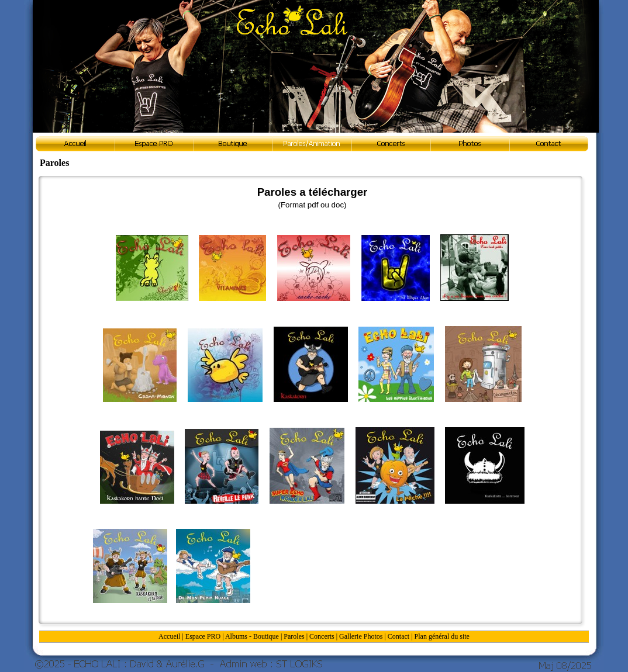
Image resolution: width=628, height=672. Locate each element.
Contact (398, 636)
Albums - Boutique (252, 636)
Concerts (322, 636)
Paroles (294, 636)
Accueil (169, 636)
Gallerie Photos (361, 636)
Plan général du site (442, 636)
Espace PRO (203, 636)
